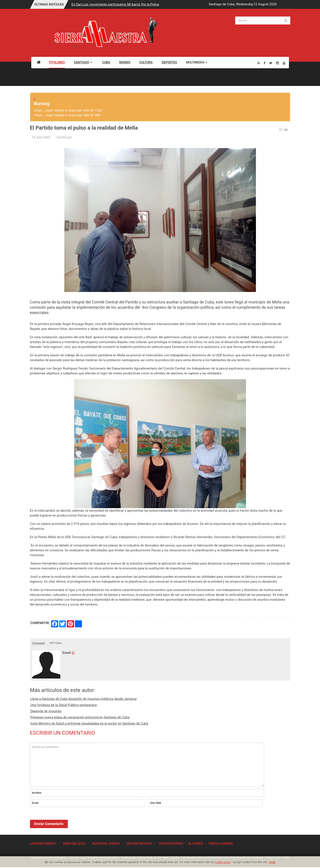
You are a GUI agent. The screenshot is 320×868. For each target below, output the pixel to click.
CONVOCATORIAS (171, 843)
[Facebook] (265, 63)
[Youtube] (284, 63)
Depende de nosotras (46, 711)
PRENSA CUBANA (221, 843)
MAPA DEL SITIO (74, 843)
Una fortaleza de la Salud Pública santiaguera (64, 705)
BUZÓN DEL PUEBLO (106, 843)
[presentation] (63, 820)
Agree (272, 862)
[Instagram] (277, 63)
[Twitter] (271, 63)
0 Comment (38, 643)
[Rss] (259, 63)
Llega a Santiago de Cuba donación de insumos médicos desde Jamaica (84, 699)
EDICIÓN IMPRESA (139, 843)
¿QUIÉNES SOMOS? (43, 843)
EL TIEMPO (196, 843)
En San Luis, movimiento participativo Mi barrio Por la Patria (115, 4)
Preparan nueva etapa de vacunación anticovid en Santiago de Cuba (80, 717)
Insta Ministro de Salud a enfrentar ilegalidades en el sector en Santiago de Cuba (89, 723)
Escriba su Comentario (147, 765)
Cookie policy (223, 862)
